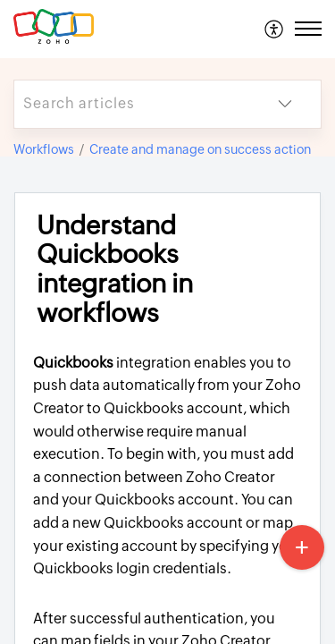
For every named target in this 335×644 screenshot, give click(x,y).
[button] (275, 29)
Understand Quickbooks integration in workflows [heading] (115, 269)
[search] (132, 104)
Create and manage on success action (200, 149)
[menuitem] (275, 29)
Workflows (44, 149)
